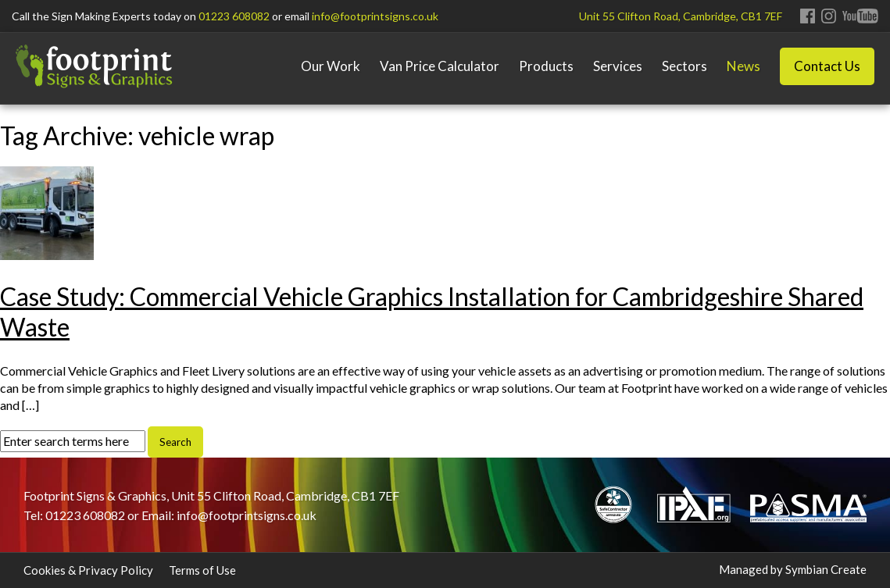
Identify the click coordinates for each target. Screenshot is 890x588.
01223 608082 (234, 16)
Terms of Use (202, 570)
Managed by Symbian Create (793, 569)
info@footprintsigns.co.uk (375, 16)
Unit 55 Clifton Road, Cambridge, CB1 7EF (681, 16)
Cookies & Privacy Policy (88, 570)
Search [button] (175, 442)
